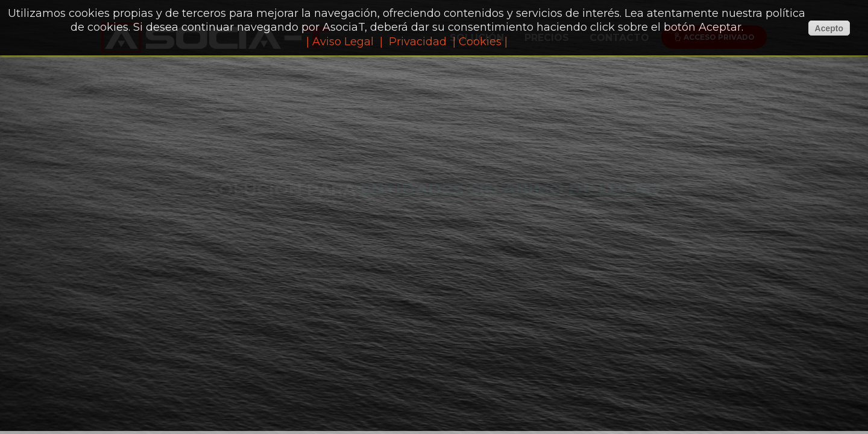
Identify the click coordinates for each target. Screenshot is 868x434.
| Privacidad (413, 42)
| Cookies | (480, 42)
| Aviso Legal (340, 42)
